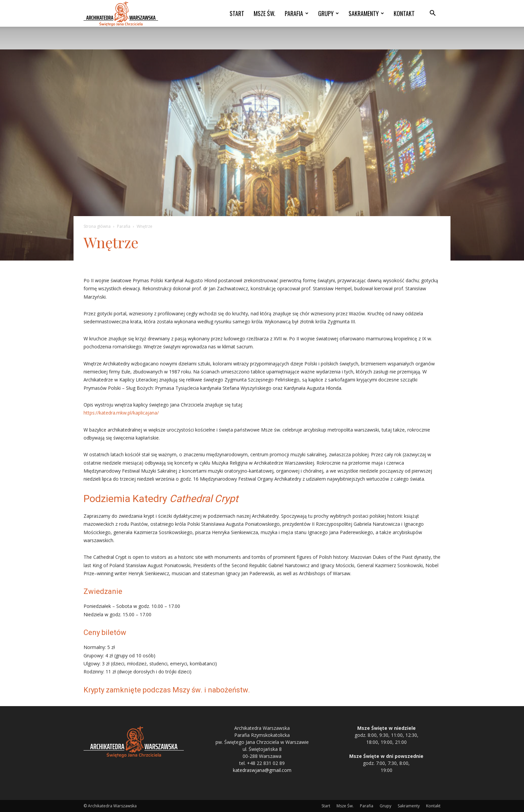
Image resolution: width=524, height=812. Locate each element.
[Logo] (121, 14)
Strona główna (97, 226)
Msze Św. (265, 13)
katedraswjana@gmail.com (262, 770)
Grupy (329, 13)
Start (237, 13)
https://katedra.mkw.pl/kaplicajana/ (121, 413)
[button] (432, 14)
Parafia (297, 13)
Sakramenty (366, 13)
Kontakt (404, 13)
